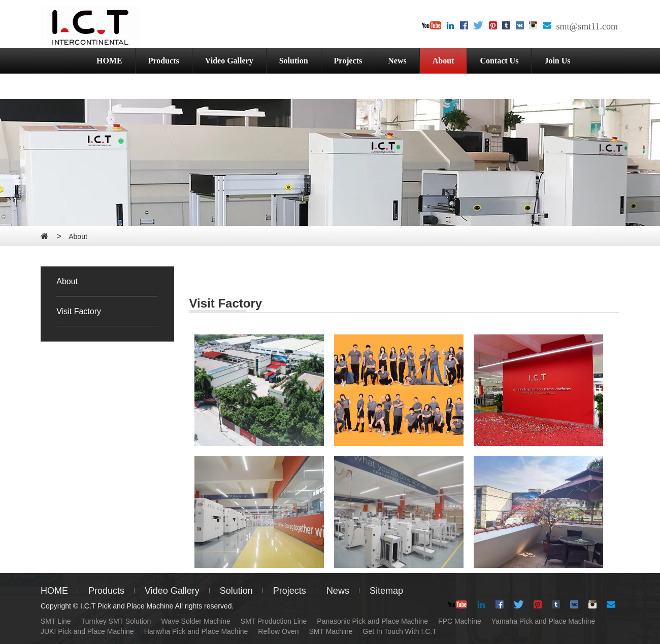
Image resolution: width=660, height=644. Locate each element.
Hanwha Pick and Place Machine (196, 631)
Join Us (557, 61)
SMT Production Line (274, 621)
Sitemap (386, 591)
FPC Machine (460, 621)
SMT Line (56, 621)
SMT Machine (331, 631)
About (443, 61)
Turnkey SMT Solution (116, 621)
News (397, 61)
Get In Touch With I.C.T (400, 631)
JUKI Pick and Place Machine (87, 631)
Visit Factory (79, 311)
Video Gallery (229, 61)
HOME (109, 61)
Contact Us (499, 61)
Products (164, 61)
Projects (348, 61)
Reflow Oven (278, 631)
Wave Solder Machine (195, 621)
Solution (294, 61)
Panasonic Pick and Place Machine (372, 621)
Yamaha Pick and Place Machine (543, 621)
